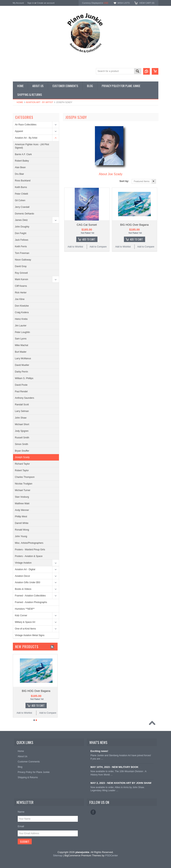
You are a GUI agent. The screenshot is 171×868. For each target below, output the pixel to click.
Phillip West (21, 517)
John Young (21, 536)
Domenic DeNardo (25, 214)
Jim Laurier (21, 326)
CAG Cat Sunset (87, 225)
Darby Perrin (21, 372)
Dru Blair (20, 174)
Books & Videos (23, 589)
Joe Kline (20, 299)
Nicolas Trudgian (24, 484)
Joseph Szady (22, 457)
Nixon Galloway (23, 260)
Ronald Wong (22, 530)
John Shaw (21, 418)
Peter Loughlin (22, 332)
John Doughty (22, 227)
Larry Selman (22, 411)
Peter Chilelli (21, 194)
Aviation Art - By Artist (40, 102)
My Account (18, 3)
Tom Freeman (22, 253)
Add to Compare (98, 247)
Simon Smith (22, 444)
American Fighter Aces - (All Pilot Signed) (32, 146)
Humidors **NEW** (25, 609)
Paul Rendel (21, 392)
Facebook (93, 812)
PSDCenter (111, 855)
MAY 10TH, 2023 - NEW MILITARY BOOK (114, 767)
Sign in (31, 3)
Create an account (46, 3)
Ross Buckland (23, 181)
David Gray (21, 266)
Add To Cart (89, 239)
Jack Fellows (22, 240)
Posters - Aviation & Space (29, 556)
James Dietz (21, 220)
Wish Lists (124, 3)
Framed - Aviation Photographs (31, 602)
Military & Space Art (25, 622)
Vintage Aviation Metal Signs (30, 635)
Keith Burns (21, 187)
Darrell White (22, 523)
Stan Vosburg (22, 497)
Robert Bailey (22, 161)
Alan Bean (20, 167)
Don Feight (21, 233)
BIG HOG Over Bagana (134, 225)
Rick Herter (21, 293)
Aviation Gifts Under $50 (28, 582)
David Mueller (22, 365)
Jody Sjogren (22, 431)
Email (21, 826)
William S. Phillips (24, 378)
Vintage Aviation (23, 563)
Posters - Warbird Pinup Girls (30, 550)
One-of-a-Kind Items (25, 629)
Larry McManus (23, 358)
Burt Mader (21, 352)
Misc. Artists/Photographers (29, 543)
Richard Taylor (22, 464)
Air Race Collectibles (26, 125)
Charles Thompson (25, 477)
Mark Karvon (22, 279)
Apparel (19, 131)
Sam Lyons (21, 339)
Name (21, 812)
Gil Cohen (20, 200)
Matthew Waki (22, 503)
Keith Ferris (21, 247)
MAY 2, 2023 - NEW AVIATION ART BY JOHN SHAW (121, 783)
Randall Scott (22, 405)
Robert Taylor (22, 470)
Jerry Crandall (22, 207)
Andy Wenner (22, 510)
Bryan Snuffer (22, 451)
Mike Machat (22, 345)
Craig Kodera (22, 312)
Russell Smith (22, 438)
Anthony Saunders (25, 398)
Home (20, 102)
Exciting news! (99, 751)
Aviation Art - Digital (25, 569)
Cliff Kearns (21, 286)
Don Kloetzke (22, 306)
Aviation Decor (23, 576)
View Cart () (147, 3)
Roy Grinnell (21, 273)
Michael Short (22, 424)
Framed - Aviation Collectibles (30, 596)
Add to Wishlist (75, 247)
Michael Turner (23, 490)
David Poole (21, 385)
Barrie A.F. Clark (23, 154)
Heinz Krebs (21, 319)
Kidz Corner (21, 615)
